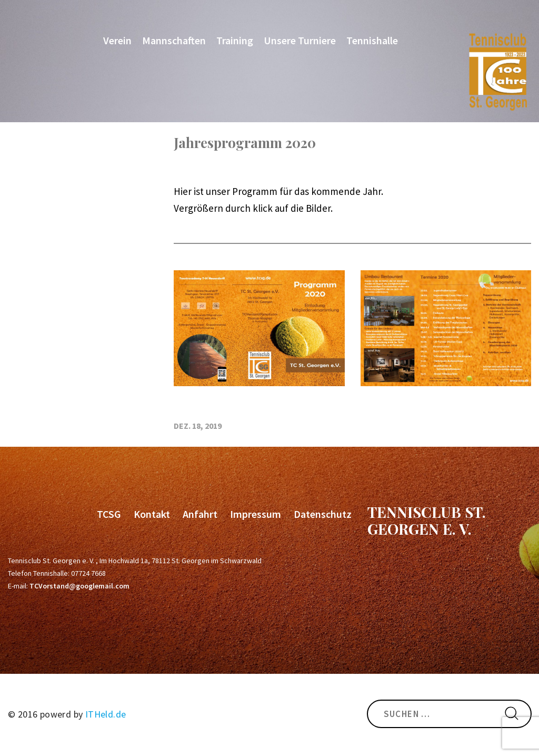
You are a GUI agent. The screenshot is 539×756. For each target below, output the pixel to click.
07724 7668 (88, 573)
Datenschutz (323, 514)
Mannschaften (174, 40)
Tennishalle (372, 40)
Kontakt (152, 514)
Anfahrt (200, 514)
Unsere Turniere (300, 40)
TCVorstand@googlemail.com (79, 586)
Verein (117, 40)
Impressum (256, 514)
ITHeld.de (106, 714)
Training (235, 40)
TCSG (109, 514)
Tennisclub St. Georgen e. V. (427, 520)
